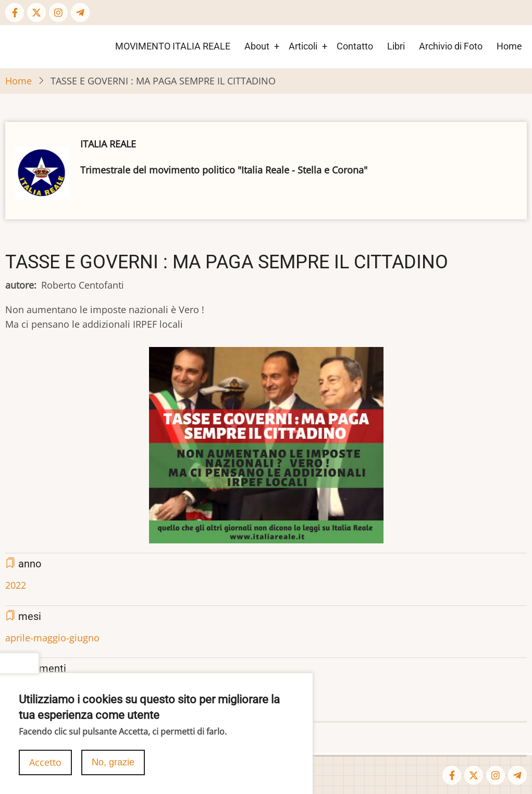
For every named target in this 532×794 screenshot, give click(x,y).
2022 (16, 585)
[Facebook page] (15, 13)
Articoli (303, 46)
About (257, 46)
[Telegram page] (80, 13)
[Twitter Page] (36, 13)
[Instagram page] (58, 13)
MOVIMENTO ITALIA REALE (173, 46)
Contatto (355, 46)
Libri (396, 46)
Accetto (45, 768)
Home (509, 46)
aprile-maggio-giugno (52, 638)
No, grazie (113, 768)
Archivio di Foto (451, 46)
